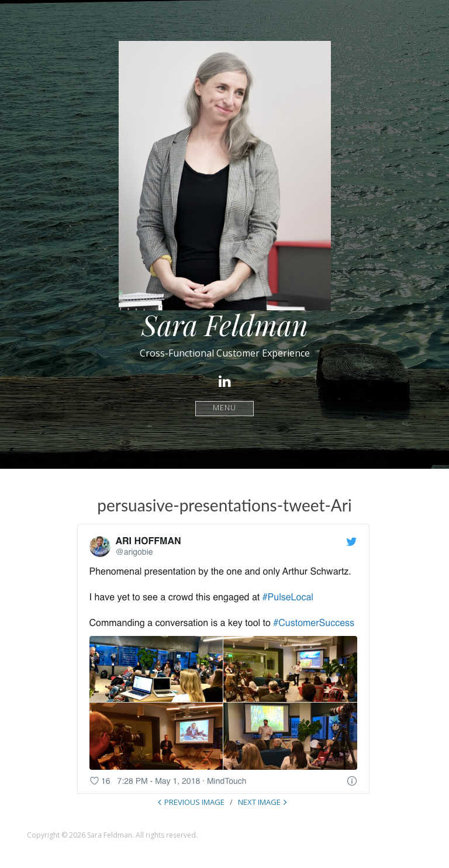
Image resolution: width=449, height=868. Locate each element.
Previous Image (194, 802)
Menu (225, 408)
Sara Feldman (225, 324)
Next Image (259, 802)
